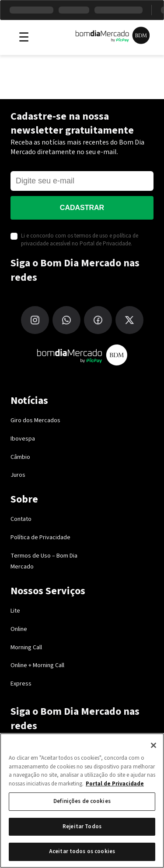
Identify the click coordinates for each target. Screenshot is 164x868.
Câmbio (20, 457)
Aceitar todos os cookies (82, 851)
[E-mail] (82, 181)
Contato (21, 519)
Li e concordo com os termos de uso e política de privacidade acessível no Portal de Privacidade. (80, 240)
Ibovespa (23, 439)
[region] (82, 801)
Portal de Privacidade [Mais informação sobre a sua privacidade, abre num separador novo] (115, 784)
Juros (18, 475)
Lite (15, 611)
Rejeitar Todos (82, 827)
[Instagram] (35, 320)
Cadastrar (82, 208)
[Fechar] (154, 745)
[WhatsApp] (66, 320)
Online (19, 629)
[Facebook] (98, 320)
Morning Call (26, 648)
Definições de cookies (82, 801)
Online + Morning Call (37, 665)
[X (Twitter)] (129, 320)
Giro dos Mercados (35, 420)
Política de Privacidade (40, 537)
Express (21, 684)
